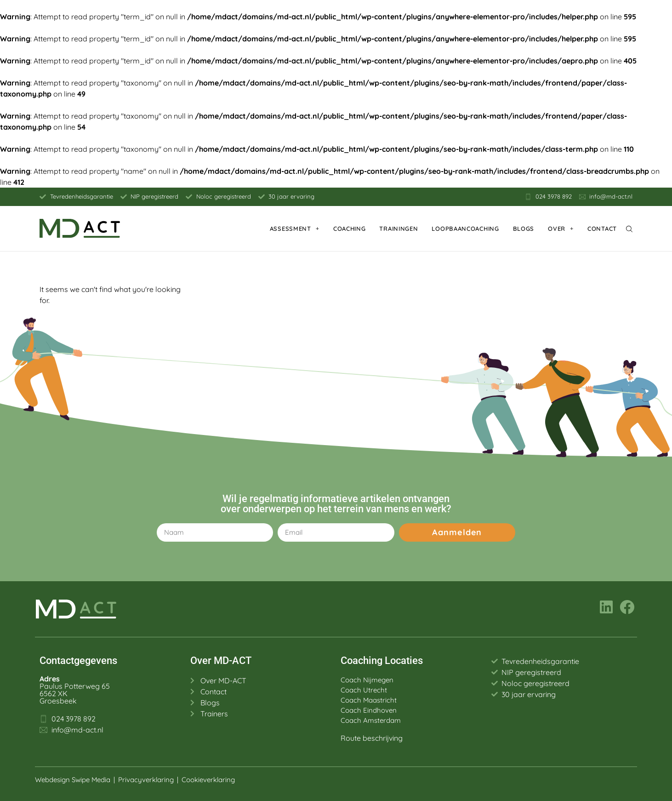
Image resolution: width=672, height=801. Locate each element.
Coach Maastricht (369, 700)
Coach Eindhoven (369, 710)
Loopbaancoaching (465, 229)
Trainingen (399, 229)
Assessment (295, 228)
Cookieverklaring (209, 780)
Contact (602, 229)
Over (561, 228)
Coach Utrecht (364, 690)
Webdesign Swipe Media (73, 780)
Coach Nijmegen (367, 680)
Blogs (524, 229)
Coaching (350, 229)
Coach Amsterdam (371, 720)
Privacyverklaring (146, 780)
